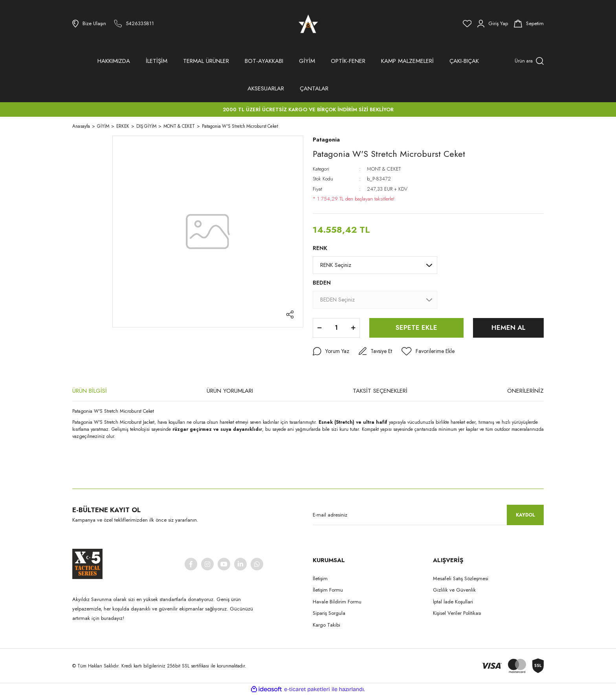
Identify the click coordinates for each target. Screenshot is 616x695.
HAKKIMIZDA (114, 61)
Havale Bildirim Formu (337, 602)
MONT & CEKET (384, 169)
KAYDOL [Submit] (525, 515)
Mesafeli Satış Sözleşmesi (461, 578)
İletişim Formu (328, 590)
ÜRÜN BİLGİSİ (90, 391)
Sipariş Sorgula (329, 613)
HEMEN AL (509, 327)
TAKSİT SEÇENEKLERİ (380, 391)
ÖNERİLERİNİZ (525, 391)
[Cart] (529, 24)
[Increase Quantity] (353, 328)
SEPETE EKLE (416, 327)
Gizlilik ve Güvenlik (454, 590)
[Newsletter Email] (428, 515)
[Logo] (308, 24)
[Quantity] (336, 328)
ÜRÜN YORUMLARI (230, 391)
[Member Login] (493, 24)
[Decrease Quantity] (319, 328)
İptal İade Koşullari (453, 602)
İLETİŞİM (157, 61)
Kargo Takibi (326, 625)
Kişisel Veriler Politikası (457, 613)
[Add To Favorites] (428, 351)
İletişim (320, 578)
